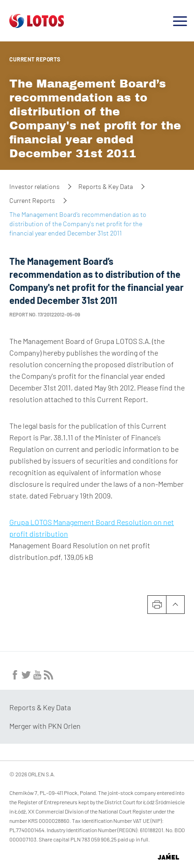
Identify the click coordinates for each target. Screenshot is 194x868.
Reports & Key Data (106, 186)
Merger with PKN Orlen (45, 726)
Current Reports (35, 59)
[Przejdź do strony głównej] (37, 24)
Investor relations (35, 186)
